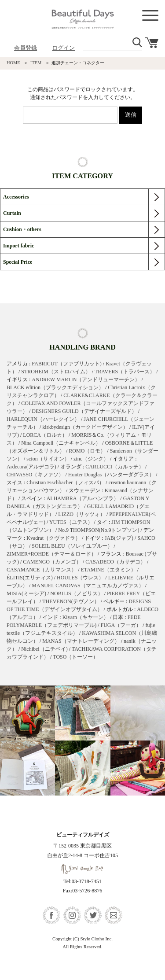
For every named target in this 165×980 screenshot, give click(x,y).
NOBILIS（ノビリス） (76, 593)
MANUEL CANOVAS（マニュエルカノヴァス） (88, 586)
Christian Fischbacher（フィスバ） (65, 483)
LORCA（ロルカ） (45, 435)
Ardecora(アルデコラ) (31, 467)
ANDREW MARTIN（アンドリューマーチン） (86, 379)
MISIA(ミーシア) (26, 593)
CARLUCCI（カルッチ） (115, 467)
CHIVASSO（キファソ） (35, 475)
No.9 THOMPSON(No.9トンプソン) (99, 530)
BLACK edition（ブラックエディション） (55, 387)
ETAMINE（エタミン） (108, 570)
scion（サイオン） (48, 459)
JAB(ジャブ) (119, 538)
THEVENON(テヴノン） (71, 601)
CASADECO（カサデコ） (115, 562)
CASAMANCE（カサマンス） (42, 570)
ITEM (36, 63)
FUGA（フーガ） (121, 625)
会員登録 (26, 48)
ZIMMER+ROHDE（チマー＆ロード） (51, 554)
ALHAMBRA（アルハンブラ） (83, 498)
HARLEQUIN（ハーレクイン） (43, 419)
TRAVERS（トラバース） (125, 372)
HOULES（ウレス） (80, 578)
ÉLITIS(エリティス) (30, 578)
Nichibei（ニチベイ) (44, 649)
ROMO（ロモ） (87, 451)
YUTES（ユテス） (71, 522)
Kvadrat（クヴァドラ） (53, 538)
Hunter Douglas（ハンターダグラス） (111, 475)
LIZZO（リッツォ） (82, 514)
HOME (13, 63)
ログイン (63, 48)
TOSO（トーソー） (75, 657)
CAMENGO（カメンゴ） (52, 562)
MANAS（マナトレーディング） (81, 641)
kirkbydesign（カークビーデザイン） (85, 427)
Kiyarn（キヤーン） (86, 617)
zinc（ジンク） (91, 459)
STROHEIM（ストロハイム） (56, 372)
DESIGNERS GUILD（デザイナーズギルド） (84, 411)
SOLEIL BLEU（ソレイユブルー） (72, 546)
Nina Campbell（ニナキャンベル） (61, 443)
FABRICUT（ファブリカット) (66, 364)
